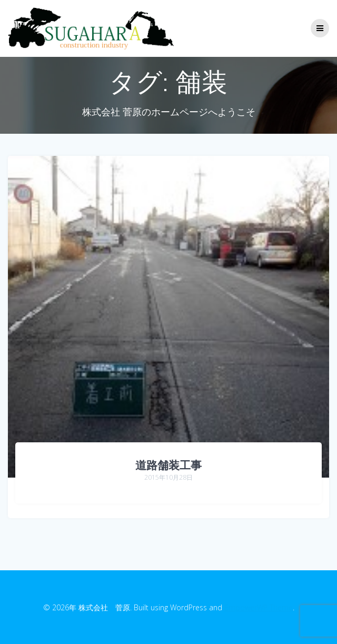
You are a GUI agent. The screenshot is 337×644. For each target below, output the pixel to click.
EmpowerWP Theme (259, 607)
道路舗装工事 (168, 465)
